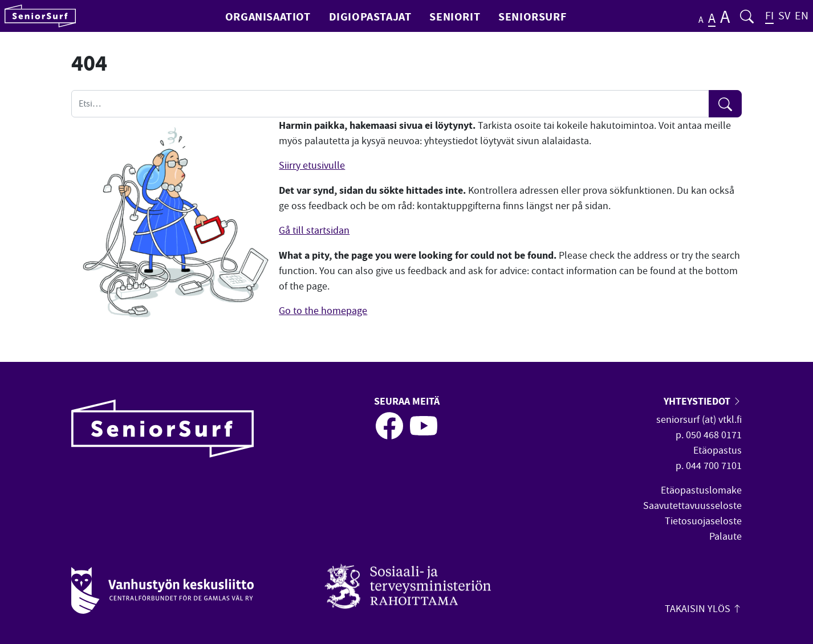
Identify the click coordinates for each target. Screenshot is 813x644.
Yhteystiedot (703, 401)
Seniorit (455, 16)
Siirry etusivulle (312, 166)
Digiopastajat (370, 16)
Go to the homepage (323, 311)
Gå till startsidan (314, 231)
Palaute (725, 537)
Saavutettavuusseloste (692, 506)
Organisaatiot (268, 16)
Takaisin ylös (703, 609)
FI (769, 16)
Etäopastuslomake (701, 490)
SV (784, 16)
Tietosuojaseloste (703, 521)
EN (802, 16)
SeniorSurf (532, 16)
